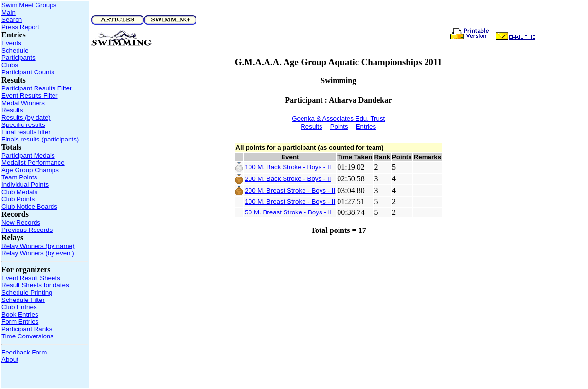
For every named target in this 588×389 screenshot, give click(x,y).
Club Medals (19, 192)
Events (11, 43)
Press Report (20, 27)
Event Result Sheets (31, 278)
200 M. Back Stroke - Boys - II (288, 179)
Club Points (18, 199)
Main (9, 12)
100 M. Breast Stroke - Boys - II (290, 202)
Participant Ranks (27, 329)
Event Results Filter (30, 96)
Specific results (23, 125)
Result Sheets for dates (35, 285)
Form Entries (20, 322)
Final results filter (26, 132)
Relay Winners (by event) (38, 253)
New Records (21, 222)
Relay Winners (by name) (38, 246)
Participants (18, 58)
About (10, 360)
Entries (366, 127)
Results (12, 110)
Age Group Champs (30, 170)
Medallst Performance (33, 163)
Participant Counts (28, 72)
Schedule (15, 50)
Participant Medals (28, 155)
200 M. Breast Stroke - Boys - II (290, 190)
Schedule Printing (27, 292)
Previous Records (27, 230)
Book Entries (20, 314)
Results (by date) (26, 117)
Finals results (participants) (40, 139)
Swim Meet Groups (29, 5)
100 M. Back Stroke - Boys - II (288, 167)
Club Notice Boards (29, 206)
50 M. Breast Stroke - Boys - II (288, 212)
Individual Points (25, 185)
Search (12, 20)
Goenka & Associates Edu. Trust (338, 118)
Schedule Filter (23, 300)
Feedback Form (24, 352)
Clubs (10, 65)
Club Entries (19, 307)
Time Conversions (27, 336)
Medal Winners (23, 103)
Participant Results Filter (36, 88)
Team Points (19, 177)
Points (339, 127)
